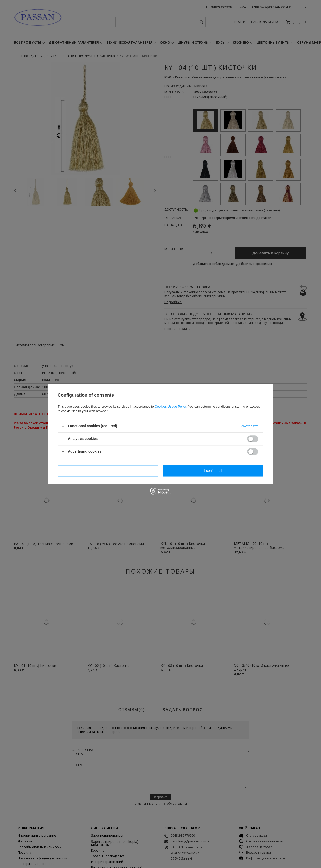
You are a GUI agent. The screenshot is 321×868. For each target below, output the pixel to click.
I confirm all (213, 471)
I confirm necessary (108, 471)
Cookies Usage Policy (170, 406)
